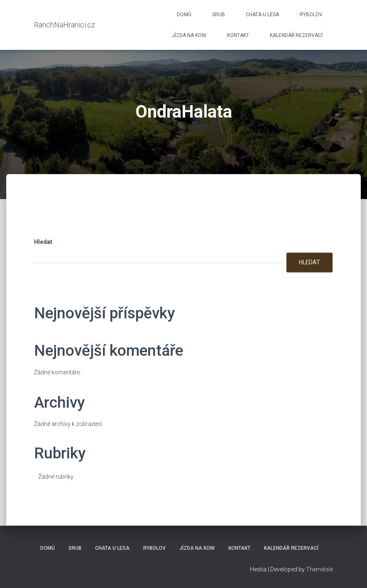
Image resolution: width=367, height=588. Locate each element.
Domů (184, 15)
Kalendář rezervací (296, 35)
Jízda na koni (189, 35)
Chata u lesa (262, 15)
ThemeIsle (319, 569)
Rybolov (311, 15)
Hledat (43, 242)
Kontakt (238, 35)
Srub (219, 15)
